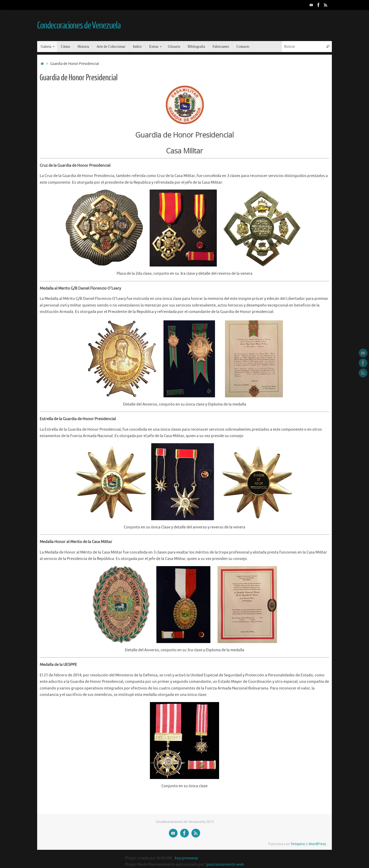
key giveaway (186, 858)
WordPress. (318, 844)
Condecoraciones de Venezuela (79, 26)
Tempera (298, 844)
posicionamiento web (225, 865)
